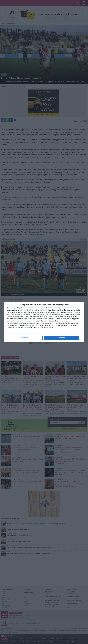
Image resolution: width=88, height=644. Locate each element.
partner (22, 308)
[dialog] (44, 322)
